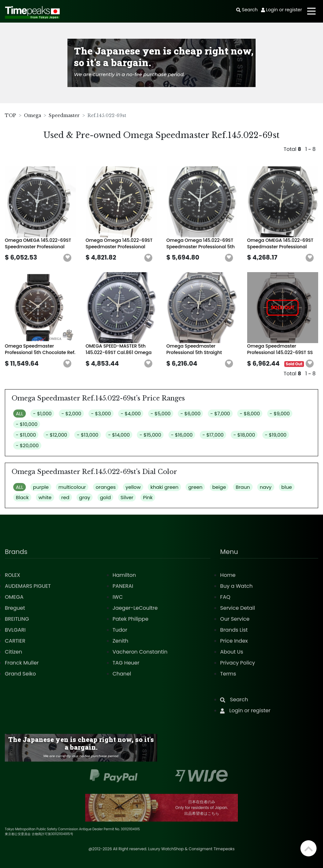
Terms (228, 674)
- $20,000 (27, 445)
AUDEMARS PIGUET (28, 586)
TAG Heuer (126, 663)
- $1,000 (42, 414)
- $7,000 (220, 414)
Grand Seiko (20, 674)
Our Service (235, 619)
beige (219, 487)
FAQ (225, 597)
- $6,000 (190, 414)
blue (287, 487)
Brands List (234, 630)
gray (85, 497)
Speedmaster (64, 115)
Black (22, 497)
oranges (106, 487)
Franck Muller (22, 663)
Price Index (234, 641)
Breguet (15, 608)
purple (41, 487)
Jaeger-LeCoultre (135, 608)
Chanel (122, 674)
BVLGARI (15, 630)
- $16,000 (182, 435)
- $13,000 (87, 435)
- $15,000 (150, 435)
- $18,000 (244, 435)
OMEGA (14, 597)
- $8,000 (250, 414)
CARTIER (15, 641)
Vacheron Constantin (140, 652)
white (45, 497)
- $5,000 (161, 414)
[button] (67, 258)
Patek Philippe (131, 619)
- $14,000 (119, 435)
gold (106, 497)
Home (228, 575)
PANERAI (123, 586)
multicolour (72, 487)
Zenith (121, 641)
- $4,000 (131, 414)
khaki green (164, 487)
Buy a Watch (236, 586)
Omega (32, 115)
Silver (127, 497)
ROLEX (12, 575)
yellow (133, 487)
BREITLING (17, 619)
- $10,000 (27, 424)
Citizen (14, 652)
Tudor (120, 630)
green (195, 487)
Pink (148, 497)
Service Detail (237, 608)
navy (266, 487)
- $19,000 (276, 435)
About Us (232, 652)
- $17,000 (213, 435)
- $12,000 (56, 435)
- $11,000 (26, 435)
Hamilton (124, 575)
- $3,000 (101, 414)
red (65, 497)
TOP (10, 115)
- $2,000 (71, 414)
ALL (20, 414)
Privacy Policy (237, 663)
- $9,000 (280, 414)
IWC (118, 597)
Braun (243, 487)
